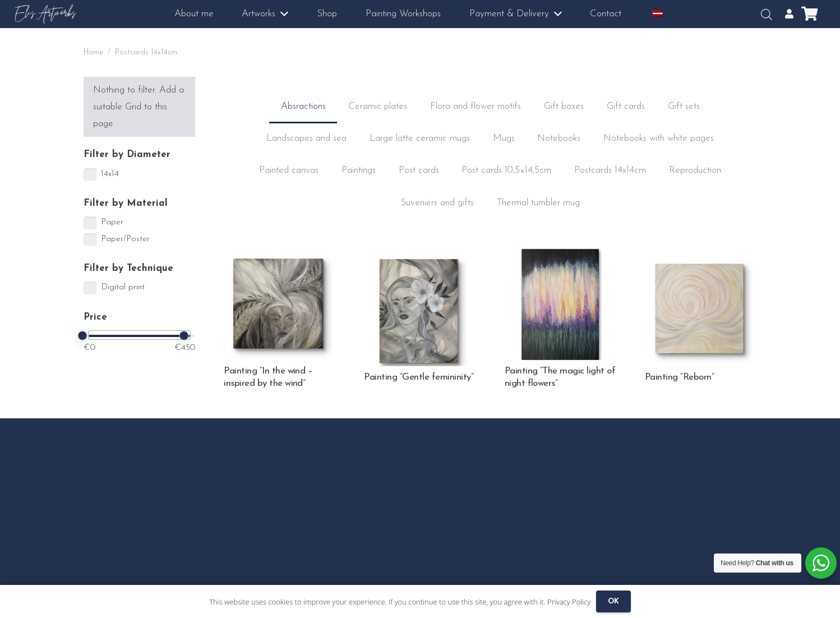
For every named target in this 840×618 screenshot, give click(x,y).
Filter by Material (126, 203)
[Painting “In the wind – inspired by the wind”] (280, 257)
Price (95, 317)
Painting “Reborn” (679, 377)
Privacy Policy (569, 602)
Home (93, 52)
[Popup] (789, 14)
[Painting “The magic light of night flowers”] (560, 257)
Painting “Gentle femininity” (419, 377)
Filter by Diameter (127, 154)
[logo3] (46, 14)
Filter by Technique (128, 268)
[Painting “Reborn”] (701, 263)
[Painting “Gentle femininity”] (420, 263)
